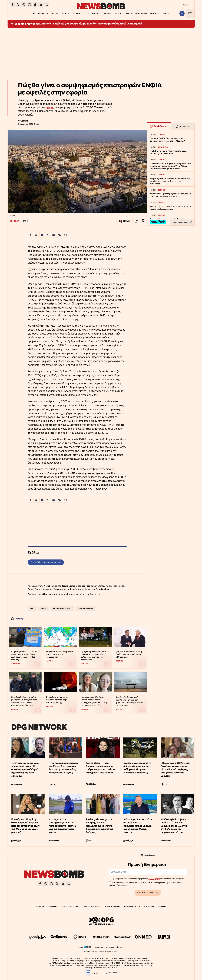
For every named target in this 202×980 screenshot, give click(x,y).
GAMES (167, 14)
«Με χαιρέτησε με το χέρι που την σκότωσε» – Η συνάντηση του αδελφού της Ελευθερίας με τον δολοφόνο (25, 769)
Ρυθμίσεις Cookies (112, 906)
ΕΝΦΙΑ (44, 609)
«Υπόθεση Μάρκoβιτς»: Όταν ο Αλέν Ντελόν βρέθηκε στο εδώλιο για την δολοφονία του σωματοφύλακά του (174, 826)
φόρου (50, 107)
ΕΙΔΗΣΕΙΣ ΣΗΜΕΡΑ (86, 609)
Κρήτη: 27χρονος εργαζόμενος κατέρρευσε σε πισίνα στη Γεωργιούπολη (171, 208)
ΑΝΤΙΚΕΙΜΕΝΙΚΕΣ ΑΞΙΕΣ (62, 609)
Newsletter (48, 594)
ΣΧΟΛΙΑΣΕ (125, 221)
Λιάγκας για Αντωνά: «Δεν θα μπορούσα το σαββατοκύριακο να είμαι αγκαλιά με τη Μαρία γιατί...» (138, 826)
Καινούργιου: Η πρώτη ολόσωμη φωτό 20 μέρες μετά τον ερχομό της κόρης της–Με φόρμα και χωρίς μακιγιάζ (26, 826)
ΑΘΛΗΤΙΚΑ (107, 14)
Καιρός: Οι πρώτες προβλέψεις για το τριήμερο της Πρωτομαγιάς (60, 654)
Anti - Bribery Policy (132, 906)
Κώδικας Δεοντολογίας (92, 906)
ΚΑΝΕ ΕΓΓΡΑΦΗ (148, 893)
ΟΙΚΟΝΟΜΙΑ (76, 14)
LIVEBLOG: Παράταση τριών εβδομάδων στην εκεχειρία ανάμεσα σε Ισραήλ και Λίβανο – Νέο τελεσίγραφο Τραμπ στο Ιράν (171, 166)
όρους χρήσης (154, 879)
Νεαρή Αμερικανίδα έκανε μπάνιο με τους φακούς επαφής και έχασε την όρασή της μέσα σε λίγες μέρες (94, 701)
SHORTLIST (156, 14)
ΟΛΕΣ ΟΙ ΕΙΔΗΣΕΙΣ (40, 14)
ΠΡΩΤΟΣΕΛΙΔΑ (142, 14)
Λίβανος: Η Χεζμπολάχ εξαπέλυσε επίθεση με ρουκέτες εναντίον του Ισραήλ (171, 195)
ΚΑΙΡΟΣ (130, 14)
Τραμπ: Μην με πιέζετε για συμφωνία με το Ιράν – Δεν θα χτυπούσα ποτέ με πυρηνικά (89, 24)
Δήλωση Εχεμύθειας (70, 906)
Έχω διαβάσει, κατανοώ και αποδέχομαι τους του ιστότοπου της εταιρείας (148, 879)
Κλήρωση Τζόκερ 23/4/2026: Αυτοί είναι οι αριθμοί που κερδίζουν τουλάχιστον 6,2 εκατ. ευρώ (24, 656)
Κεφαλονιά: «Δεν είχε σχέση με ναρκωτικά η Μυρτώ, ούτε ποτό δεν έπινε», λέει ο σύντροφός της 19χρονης (24, 701)
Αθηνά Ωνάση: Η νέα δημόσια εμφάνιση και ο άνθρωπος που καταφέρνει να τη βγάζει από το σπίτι (101, 768)
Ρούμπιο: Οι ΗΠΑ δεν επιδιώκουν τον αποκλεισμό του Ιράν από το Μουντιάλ (168, 140)
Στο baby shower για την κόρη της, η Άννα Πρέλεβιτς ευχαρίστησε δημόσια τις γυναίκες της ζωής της (99, 826)
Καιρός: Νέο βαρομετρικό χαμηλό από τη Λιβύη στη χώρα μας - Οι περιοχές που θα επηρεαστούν (129, 701)
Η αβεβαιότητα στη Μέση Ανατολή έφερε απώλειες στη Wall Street (169, 152)
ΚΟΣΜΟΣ (96, 14)
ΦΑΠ (32, 609)
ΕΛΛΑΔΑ (54, 14)
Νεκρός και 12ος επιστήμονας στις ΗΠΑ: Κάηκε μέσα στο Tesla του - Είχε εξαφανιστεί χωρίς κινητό (63, 826)
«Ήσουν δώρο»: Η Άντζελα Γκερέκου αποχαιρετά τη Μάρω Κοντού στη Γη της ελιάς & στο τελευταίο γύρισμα (175, 769)
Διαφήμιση (162, 906)
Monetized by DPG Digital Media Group (110, 947)
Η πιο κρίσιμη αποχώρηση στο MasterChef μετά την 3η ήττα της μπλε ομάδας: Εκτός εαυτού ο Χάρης (63, 768)
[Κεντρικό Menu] (190, 13)
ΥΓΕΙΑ (87, 14)
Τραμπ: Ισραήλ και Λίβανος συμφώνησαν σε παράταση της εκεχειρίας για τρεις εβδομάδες (170, 181)
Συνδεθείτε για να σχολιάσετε (46, 562)
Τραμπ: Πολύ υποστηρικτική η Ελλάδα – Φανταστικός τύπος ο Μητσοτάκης (129, 654)
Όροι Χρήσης (53, 906)
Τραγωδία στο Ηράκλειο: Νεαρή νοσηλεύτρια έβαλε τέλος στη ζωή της (58, 700)
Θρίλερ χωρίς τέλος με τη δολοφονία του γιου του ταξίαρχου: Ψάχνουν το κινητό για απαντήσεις (137, 768)
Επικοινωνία (149, 906)
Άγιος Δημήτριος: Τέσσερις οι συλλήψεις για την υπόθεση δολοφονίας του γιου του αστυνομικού (94, 656)
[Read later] (143, 221)
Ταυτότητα (40, 906)
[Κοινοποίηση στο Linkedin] (54, 235)
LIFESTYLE (119, 14)
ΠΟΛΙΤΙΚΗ (64, 14)
